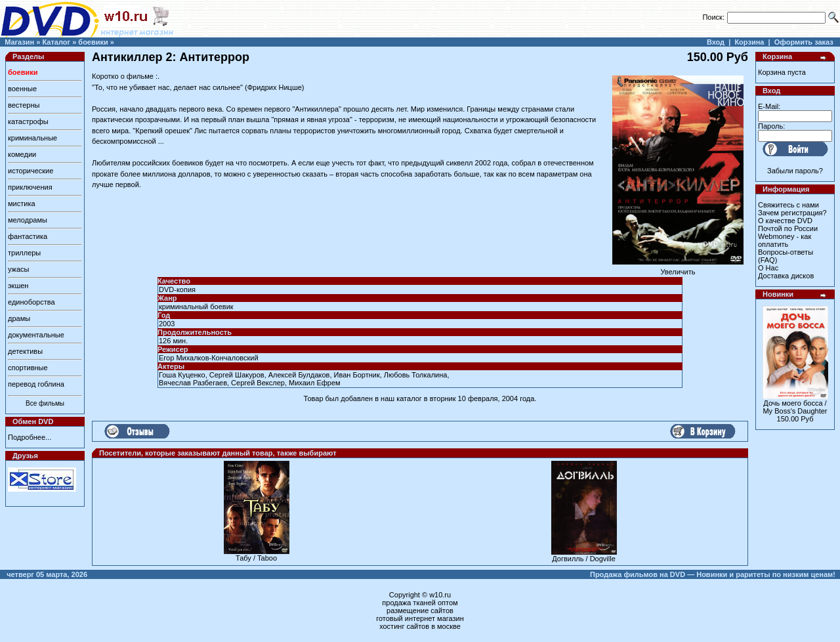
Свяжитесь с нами (788, 205)
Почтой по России (788, 228)
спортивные (28, 368)
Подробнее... (30, 437)
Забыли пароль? (795, 171)
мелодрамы (28, 220)
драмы (19, 318)
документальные (36, 335)
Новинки (778, 294)
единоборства (31, 302)
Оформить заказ (804, 42)
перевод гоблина (36, 384)
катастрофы (28, 121)
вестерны (24, 105)
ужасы (19, 269)
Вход (716, 42)
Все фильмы (45, 403)
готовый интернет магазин (420, 618)
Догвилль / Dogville (584, 559)
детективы (25, 351)
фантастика (28, 236)
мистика (22, 203)
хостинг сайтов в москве (420, 626)
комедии (22, 154)
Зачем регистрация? (792, 213)
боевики (93, 42)
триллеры (24, 253)
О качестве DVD (785, 221)
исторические (31, 171)
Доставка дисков (786, 276)
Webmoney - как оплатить (785, 240)
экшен (18, 286)
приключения (30, 187)
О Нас (768, 268)
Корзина (749, 42)
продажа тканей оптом (420, 603)
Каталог (56, 42)
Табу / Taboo (256, 558)
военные (22, 89)
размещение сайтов (420, 610)
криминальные (32, 138)
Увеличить (678, 268)
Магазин (19, 42)
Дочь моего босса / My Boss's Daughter (795, 407)
